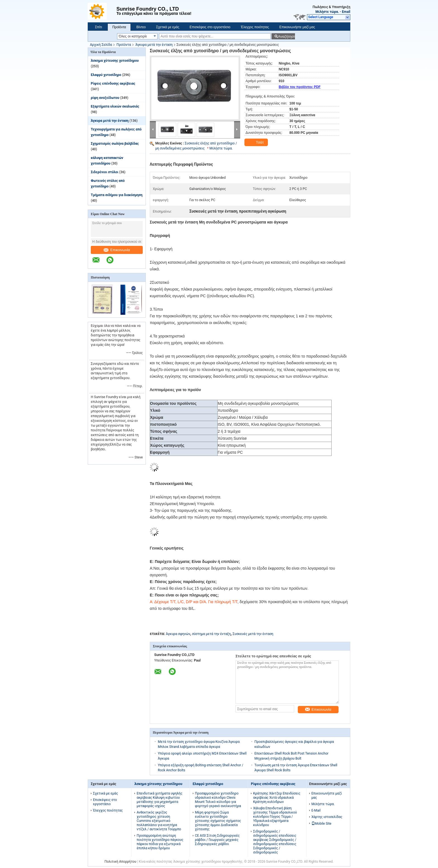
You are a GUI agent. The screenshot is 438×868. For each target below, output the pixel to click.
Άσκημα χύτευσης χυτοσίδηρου (115, 61)
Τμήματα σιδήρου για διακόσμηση (117, 195)
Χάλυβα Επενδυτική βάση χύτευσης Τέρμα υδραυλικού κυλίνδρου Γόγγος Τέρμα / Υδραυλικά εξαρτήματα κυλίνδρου (275, 817)
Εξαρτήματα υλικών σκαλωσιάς (115, 106)
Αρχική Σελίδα (101, 45)
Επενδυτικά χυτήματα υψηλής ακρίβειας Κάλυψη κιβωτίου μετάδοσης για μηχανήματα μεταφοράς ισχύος (160, 800)
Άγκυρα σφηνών (178, 634)
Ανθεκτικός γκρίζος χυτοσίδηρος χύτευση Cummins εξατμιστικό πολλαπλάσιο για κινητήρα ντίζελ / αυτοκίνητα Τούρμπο (159, 821)
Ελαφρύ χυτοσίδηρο (106, 75)
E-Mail (316, 810)
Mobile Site (322, 824)
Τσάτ (257, 142)
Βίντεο (141, 27)
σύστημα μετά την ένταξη (211, 634)
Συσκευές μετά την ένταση (253, 634)
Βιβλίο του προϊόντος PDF (300, 87)
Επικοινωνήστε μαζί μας (297, 27)
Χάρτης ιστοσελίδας (327, 817)
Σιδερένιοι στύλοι (105, 172)
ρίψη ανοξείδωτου (105, 98)
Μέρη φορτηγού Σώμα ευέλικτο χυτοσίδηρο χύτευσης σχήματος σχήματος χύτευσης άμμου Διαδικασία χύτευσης (218, 821)
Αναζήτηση (286, 36)
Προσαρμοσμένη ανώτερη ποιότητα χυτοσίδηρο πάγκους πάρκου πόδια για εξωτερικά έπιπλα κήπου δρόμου (160, 842)
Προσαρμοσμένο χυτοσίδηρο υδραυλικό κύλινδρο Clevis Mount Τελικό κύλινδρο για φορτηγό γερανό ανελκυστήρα (218, 800)
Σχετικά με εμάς (168, 27)
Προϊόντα (119, 27)
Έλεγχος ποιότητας (255, 27)
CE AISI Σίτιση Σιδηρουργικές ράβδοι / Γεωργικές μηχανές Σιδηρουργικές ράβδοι (217, 840)
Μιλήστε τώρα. (327, 12)
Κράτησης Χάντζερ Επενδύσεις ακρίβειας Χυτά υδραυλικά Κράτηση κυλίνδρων (277, 798)
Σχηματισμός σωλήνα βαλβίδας (115, 144)
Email (346, 12)
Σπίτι (98, 27)
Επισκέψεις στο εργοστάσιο (210, 27)
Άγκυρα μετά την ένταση (154, 45)
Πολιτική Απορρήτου (120, 862)
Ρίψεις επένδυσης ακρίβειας (113, 84)
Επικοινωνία (117, 250)
